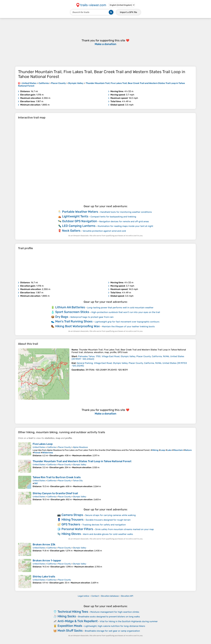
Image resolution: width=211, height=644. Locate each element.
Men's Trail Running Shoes (74, 321)
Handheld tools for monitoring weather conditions (126, 212)
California (52, 447)
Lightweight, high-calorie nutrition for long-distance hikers (115, 626)
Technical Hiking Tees (73, 612)
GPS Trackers (71, 524)
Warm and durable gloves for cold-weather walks (108, 534)
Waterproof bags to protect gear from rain (92, 317)
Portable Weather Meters (80, 212)
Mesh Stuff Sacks (70, 631)
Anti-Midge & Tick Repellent (78, 621)
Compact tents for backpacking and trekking (113, 217)
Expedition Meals (70, 626)
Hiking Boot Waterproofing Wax (78, 326)
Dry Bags (62, 317)
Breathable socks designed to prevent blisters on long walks (109, 617)
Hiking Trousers (72, 519)
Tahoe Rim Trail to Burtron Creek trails (57, 477)
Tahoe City (78, 481)
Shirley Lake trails (44, 577)
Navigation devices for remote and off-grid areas (124, 221)
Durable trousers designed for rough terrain (108, 520)
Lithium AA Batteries (70, 307)
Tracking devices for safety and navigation (104, 525)
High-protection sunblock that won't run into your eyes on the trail (126, 312)
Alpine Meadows (80, 447)
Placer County (64, 447)
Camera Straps (72, 515)
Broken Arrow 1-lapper (47, 561)
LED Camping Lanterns (79, 226)
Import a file (128, 12)
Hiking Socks (67, 616)
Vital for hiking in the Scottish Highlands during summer (129, 621)
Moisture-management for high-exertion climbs (115, 612)
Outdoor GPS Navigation (80, 221)
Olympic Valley (80, 465)
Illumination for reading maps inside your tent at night (125, 226)
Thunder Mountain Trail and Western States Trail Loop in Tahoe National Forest (82, 461)
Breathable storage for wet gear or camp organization (112, 631)
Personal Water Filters (77, 529)
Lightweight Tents (75, 216)
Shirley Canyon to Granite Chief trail (55, 493)
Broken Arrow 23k (44, 544)
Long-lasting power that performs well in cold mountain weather (120, 308)
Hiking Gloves (71, 534)
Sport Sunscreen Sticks (72, 312)
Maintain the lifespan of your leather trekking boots (128, 327)
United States (39, 447)
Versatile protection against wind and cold (104, 231)
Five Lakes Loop (43, 444)
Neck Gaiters (71, 231)
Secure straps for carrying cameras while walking (110, 515)
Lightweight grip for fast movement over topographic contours (127, 322)
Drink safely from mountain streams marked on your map (125, 529)
